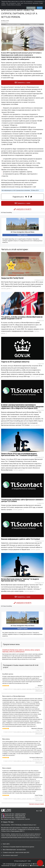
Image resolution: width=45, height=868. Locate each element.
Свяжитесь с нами (22, 83)
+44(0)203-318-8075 (20, 814)
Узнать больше (31, 8)
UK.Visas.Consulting (6, 213)
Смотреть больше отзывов (36, 804)
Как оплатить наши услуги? (10, 855)
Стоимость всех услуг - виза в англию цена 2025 (16, 853)
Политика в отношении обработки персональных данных (18, 847)
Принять (40, 8)
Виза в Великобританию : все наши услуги (14, 850)
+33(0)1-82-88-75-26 (20, 816)
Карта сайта (6, 844)
